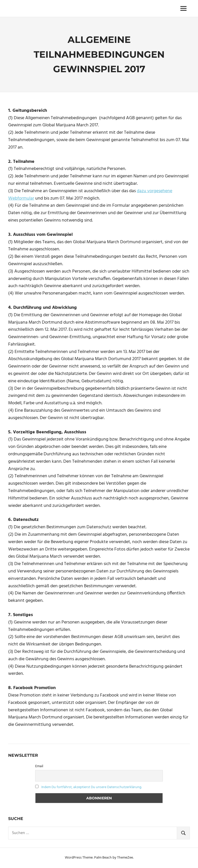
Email (39, 766)
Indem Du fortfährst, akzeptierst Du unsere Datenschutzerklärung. (92, 787)
